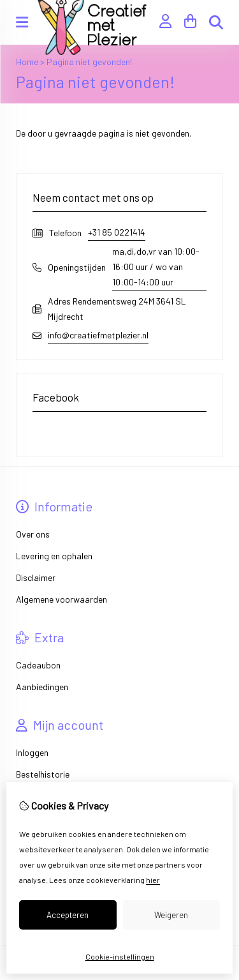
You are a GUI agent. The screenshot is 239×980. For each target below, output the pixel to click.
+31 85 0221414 (117, 232)
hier (153, 880)
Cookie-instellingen (120, 956)
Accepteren (68, 915)
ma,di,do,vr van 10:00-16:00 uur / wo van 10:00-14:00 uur (156, 267)
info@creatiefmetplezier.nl (98, 335)
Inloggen (32, 752)
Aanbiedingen (42, 687)
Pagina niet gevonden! (89, 62)
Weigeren (171, 915)
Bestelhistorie (43, 774)
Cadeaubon (38, 665)
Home (27, 62)
